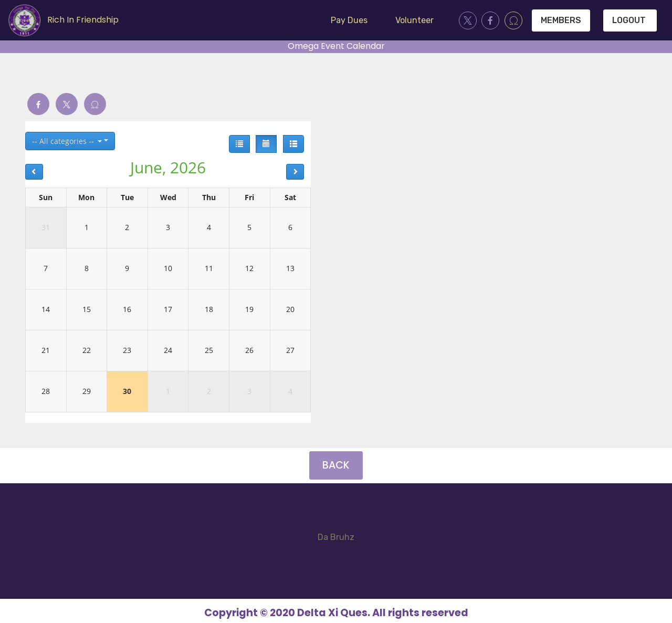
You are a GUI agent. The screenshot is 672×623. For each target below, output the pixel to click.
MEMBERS (561, 20)
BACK (336, 465)
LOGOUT (630, 20)
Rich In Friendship (83, 20)
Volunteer (414, 20)
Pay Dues (349, 20)
